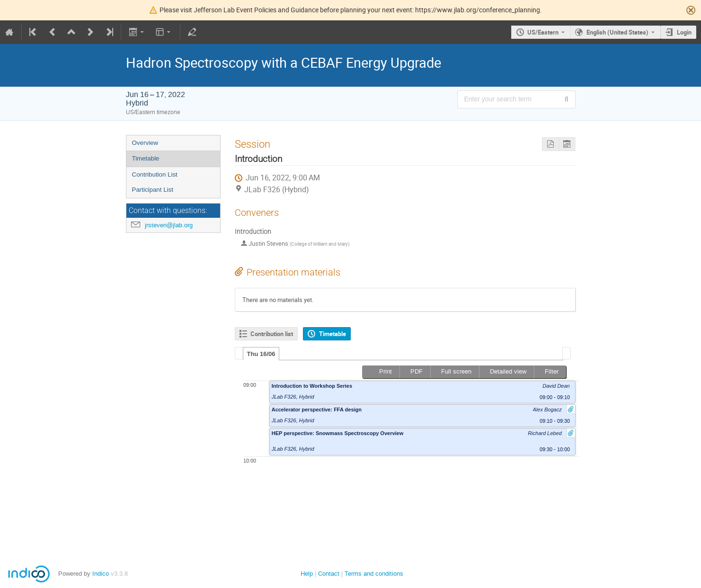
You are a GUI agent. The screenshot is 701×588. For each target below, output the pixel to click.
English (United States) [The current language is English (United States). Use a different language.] (617, 32)
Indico (101, 574)
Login (684, 32)
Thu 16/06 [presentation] (261, 354)
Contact (329, 574)
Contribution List (155, 174)
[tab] (261, 354)
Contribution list (272, 334)
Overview (145, 143)
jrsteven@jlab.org (169, 225)
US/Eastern (543, 32)
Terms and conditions (374, 574)
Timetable (146, 158)
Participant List (153, 190)
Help (307, 574)
